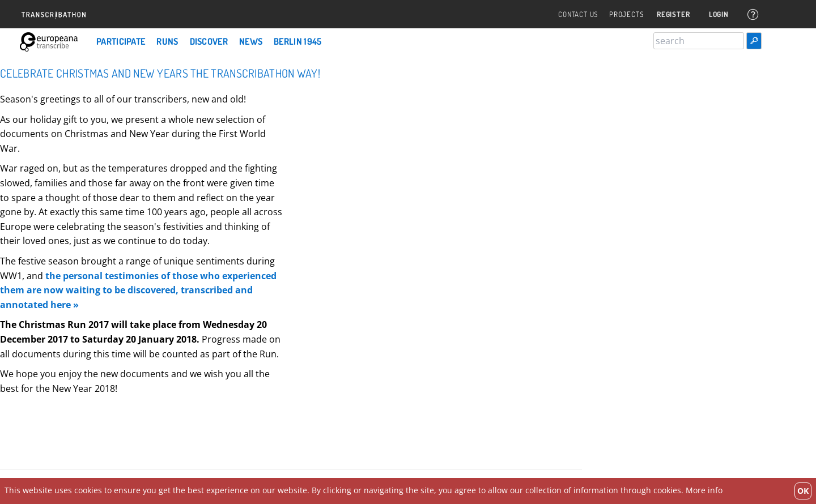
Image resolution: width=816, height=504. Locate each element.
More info (704, 490)
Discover (209, 41)
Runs (167, 41)
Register (673, 14)
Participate (121, 41)
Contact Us (577, 14)
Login (718, 14)
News (251, 41)
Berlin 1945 (297, 41)
